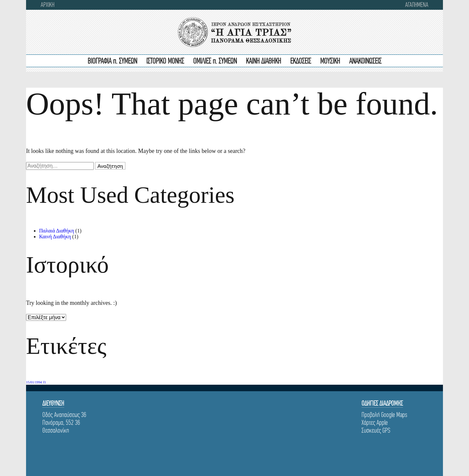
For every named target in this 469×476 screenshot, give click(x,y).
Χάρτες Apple (375, 423)
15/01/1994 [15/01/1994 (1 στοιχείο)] (34, 382)
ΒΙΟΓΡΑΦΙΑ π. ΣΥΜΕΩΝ (112, 61)
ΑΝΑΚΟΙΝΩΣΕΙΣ (365, 61)
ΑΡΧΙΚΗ (48, 5)
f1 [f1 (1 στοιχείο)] (45, 382)
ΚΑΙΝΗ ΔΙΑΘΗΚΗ (263, 61)
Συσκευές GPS (376, 430)
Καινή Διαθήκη (55, 237)
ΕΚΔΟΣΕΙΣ (301, 61)
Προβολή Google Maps (384, 415)
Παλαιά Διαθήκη (57, 231)
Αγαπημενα (417, 5)
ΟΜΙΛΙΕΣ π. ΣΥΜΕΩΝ (215, 61)
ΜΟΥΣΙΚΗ (330, 61)
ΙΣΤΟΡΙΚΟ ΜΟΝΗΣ (165, 61)
